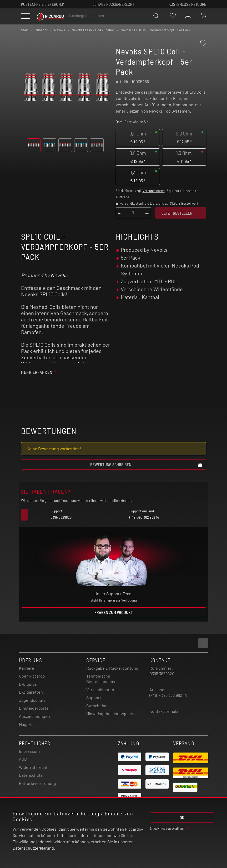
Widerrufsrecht (33, 767)
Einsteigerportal (34, 708)
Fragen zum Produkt (114, 612)
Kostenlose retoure (187, 4)
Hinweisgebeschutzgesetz (111, 713)
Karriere (27, 668)
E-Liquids (28, 684)
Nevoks (59, 275)
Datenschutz (31, 775)
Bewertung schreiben (147, 464)
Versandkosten (154, 191)
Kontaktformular (165, 711)
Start (25, 30)
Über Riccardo (32, 676)
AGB (23, 759)
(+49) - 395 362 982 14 (168, 695)
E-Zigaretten (31, 692)
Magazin (26, 724)
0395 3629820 (162, 673)
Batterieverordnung (37, 783)
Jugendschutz (32, 700)
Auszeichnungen (34, 716)
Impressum (29, 751)
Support (94, 697)
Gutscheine (97, 706)
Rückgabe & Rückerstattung (112, 668)
